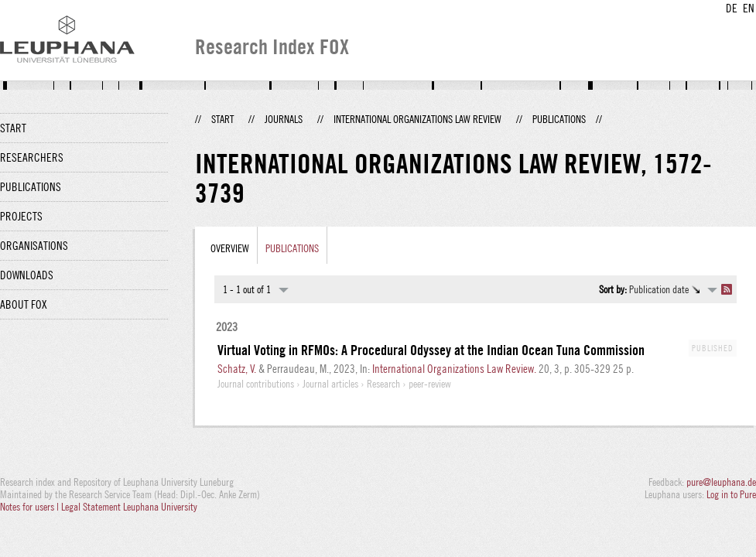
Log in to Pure (731, 494)
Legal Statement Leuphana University (129, 507)
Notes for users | (31, 507)
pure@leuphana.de (721, 482)
